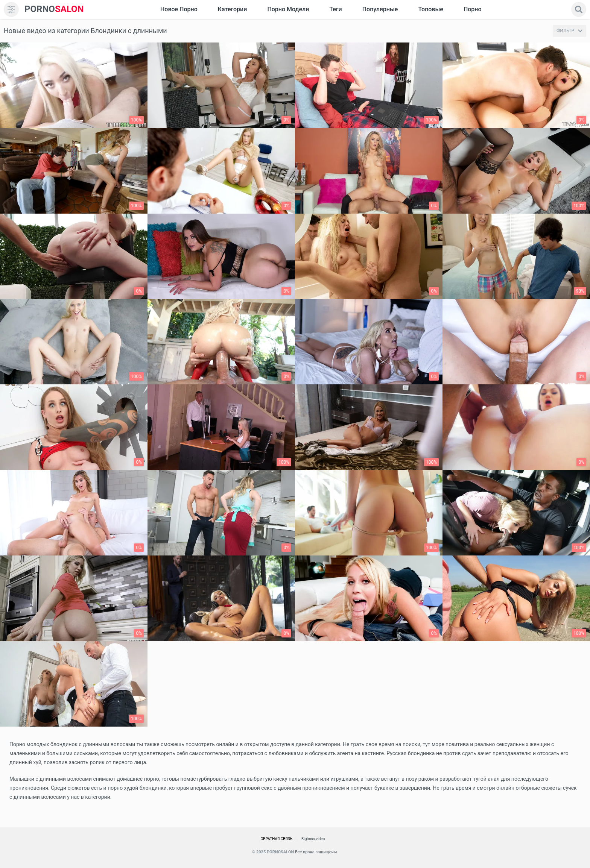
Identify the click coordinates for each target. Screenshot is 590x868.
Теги (335, 9)
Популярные (380, 9)
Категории (233, 9)
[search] (579, 9)
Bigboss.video (313, 839)
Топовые (430, 9)
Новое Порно (179, 9)
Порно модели (288, 9)
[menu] (11, 9)
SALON (54, 9)
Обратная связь (276, 839)
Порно (473, 9)
